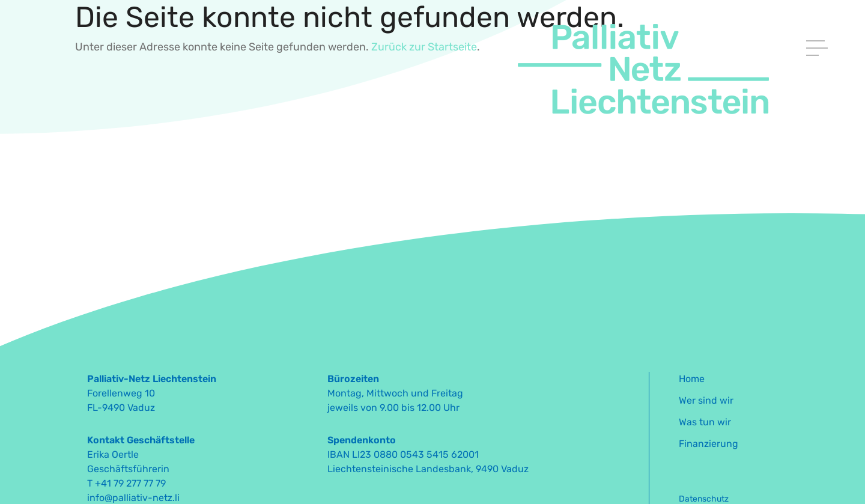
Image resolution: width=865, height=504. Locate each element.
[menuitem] (764, 383)
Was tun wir (705, 422)
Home (692, 379)
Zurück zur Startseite (424, 47)
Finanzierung (709, 444)
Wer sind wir (706, 400)
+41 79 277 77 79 (130, 483)
